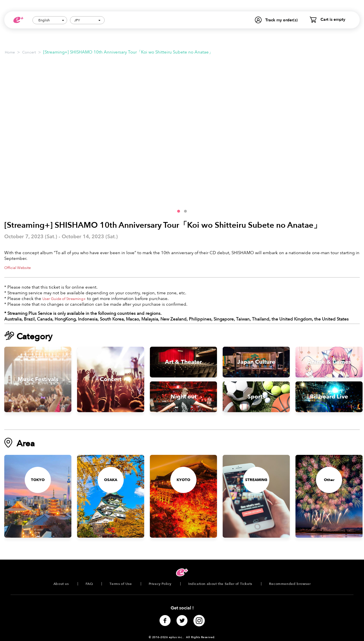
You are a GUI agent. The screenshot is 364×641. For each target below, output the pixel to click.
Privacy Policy (160, 584)
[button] (179, 211)
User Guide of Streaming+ (64, 299)
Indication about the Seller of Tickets (220, 584)
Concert (29, 52)
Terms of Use (121, 584)
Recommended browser (290, 584)
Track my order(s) (282, 20)
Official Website (17, 268)
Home (10, 52)
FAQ (89, 584)
